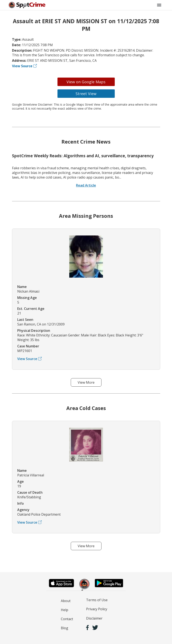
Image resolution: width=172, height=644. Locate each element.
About (66, 601)
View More (86, 382)
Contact (67, 619)
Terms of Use (97, 600)
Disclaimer (94, 618)
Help (65, 610)
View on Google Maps (86, 82)
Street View (86, 94)
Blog (65, 628)
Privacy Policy (97, 609)
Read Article (86, 185)
